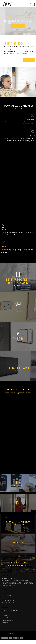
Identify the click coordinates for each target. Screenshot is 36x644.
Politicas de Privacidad (8, 600)
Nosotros (4, 593)
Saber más (29, 60)
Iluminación (5, 623)
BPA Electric (11, 633)
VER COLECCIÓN (18, 26)
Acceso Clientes (6, 595)
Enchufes (4, 615)
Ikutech (12, 635)
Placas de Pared (6, 618)
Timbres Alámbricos (7, 620)
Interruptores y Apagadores (10, 611)
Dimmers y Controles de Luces (10, 613)
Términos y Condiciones (8, 603)
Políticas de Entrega (7, 598)
